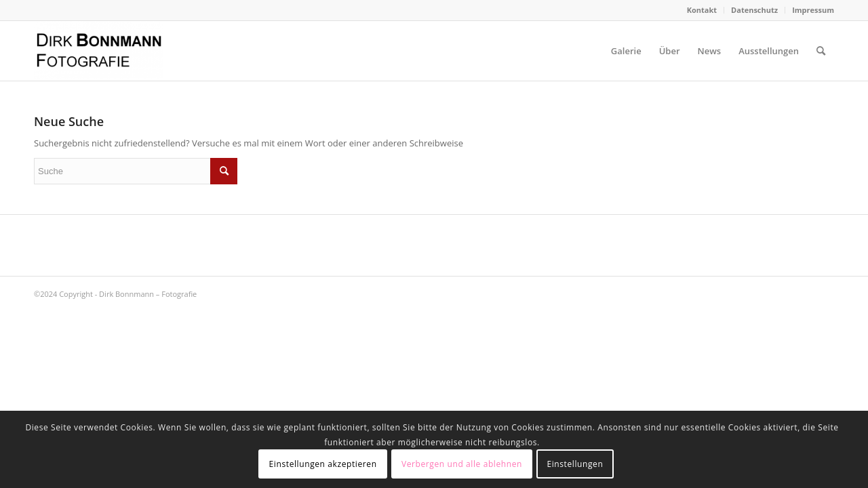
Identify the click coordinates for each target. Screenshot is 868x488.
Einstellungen (575, 464)
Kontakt (702, 10)
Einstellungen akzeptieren (323, 464)
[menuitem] (702, 10)
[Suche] (821, 51)
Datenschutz (754, 10)
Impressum (813, 10)
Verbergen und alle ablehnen (462, 464)
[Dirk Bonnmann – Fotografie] (99, 51)
